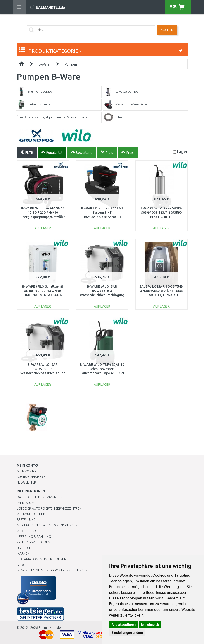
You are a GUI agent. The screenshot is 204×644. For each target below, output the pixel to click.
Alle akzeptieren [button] (124, 625)
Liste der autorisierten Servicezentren (49, 508)
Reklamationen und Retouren (41, 559)
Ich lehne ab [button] (150, 625)
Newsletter (26, 482)
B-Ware (44, 64)
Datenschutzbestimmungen (40, 497)
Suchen (167, 30)
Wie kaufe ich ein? (31, 514)
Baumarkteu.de (50, 628)
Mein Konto (26, 471)
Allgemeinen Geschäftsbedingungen (47, 525)
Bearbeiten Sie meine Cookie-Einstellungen (52, 570)
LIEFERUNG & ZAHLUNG (34, 537)
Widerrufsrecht (30, 531)
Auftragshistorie (31, 477)
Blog (21, 565)
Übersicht (25, 548)
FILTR (27, 152)
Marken (23, 553)
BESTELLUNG (26, 520)
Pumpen (71, 64)
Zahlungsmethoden (33, 542)
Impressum (25, 503)
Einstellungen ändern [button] (127, 633)
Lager (182, 152)
